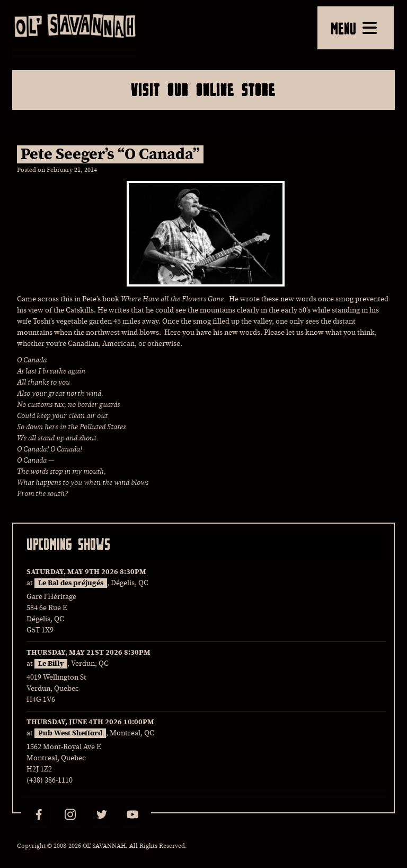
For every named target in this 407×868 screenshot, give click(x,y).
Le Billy (51, 664)
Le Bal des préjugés (71, 583)
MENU (354, 28)
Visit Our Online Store (203, 90)
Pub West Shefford (70, 733)
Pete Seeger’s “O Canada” (110, 154)
